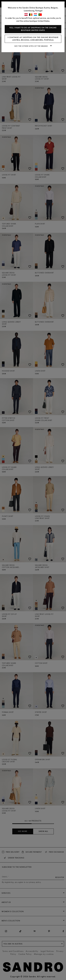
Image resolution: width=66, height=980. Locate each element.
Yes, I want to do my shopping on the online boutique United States (33, 29)
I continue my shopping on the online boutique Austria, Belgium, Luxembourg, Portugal (33, 39)
